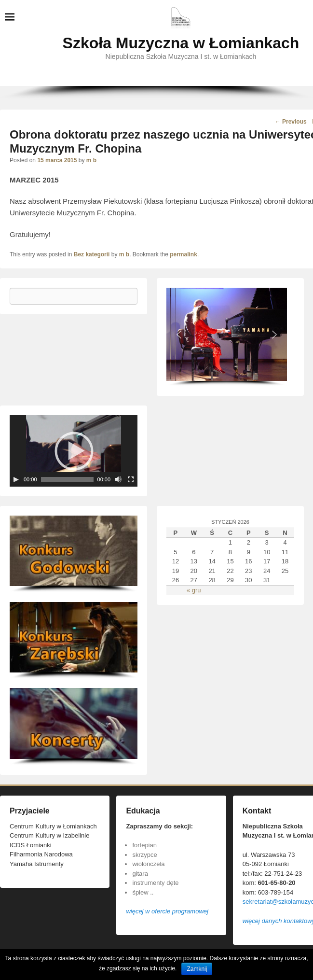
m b (91, 160)
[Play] (16, 479)
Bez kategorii (92, 254)
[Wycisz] (118, 479)
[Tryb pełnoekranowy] (131, 479)
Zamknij (197, 969)
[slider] (67, 479)
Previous (291, 122)
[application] (74, 451)
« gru (194, 590)
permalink (184, 254)
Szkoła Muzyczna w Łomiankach (181, 43)
